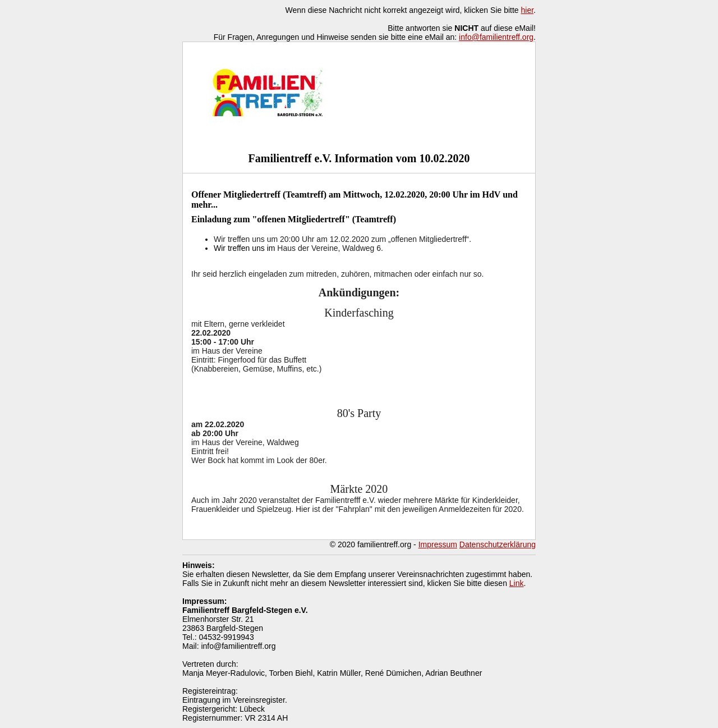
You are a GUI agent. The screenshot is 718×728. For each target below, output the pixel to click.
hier (528, 10)
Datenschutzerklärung (498, 544)
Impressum (438, 544)
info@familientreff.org (496, 37)
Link (517, 583)
